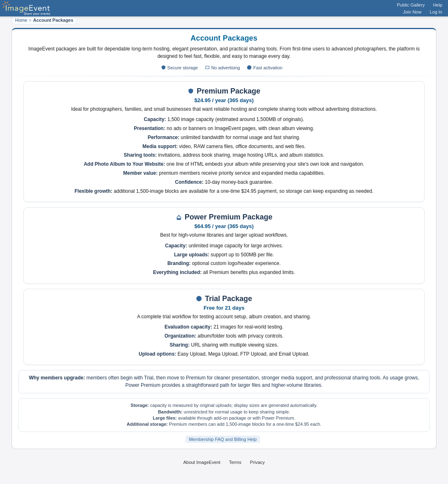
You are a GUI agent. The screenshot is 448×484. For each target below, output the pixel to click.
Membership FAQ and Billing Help (223, 439)
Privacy (257, 462)
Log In (436, 12)
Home (21, 20)
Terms (235, 462)
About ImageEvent (202, 462)
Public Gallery (411, 5)
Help (438, 5)
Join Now (412, 12)
